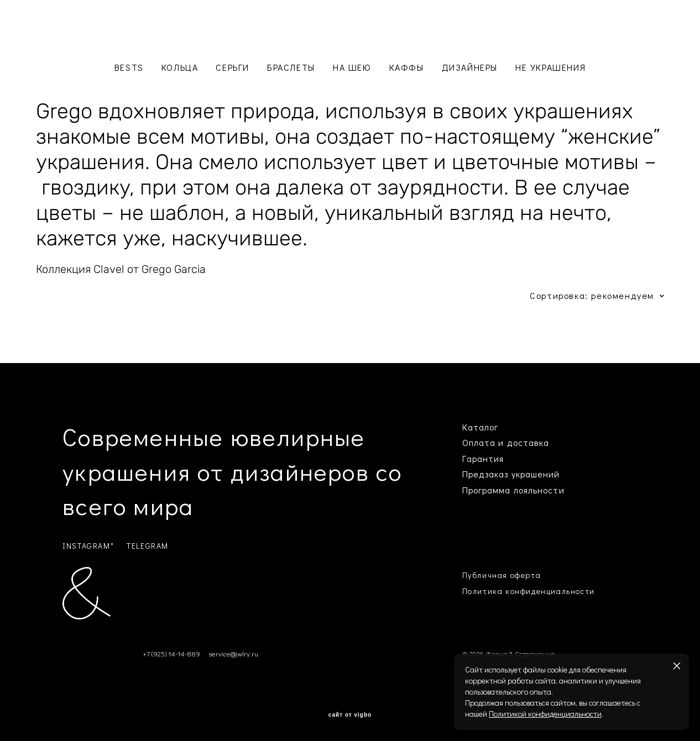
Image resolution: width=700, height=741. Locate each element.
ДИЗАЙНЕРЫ (470, 67)
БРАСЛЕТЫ (291, 67)
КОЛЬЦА (180, 67)
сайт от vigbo (350, 715)
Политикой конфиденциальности (545, 714)
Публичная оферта (502, 575)
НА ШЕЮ (352, 67)
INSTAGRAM (86, 546)
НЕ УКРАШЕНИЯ (550, 67)
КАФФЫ (407, 67)
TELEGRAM (148, 546)
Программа (487, 490)
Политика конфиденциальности (529, 591)
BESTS (129, 67)
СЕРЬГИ (233, 67)
